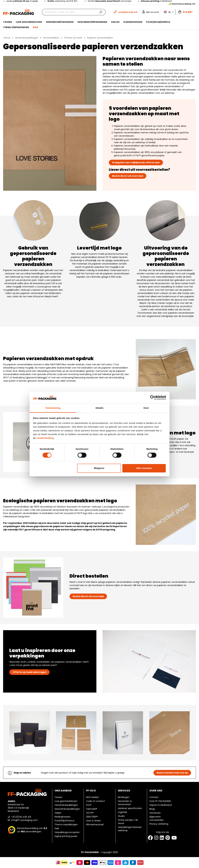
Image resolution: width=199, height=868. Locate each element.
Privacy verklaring (159, 824)
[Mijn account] (151, 12)
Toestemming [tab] (53, 408)
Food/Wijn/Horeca (64, 821)
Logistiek (122, 812)
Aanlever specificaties (130, 808)
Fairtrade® (92, 809)
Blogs (152, 809)
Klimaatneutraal (95, 824)
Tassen (58, 797)
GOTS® (90, 813)
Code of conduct (96, 801)
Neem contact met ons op (172, 773)
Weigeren (99, 468)
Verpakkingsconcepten (67, 832)
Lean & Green (94, 821)
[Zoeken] (101, 12)
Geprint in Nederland (161, 805)
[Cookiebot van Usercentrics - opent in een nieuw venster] (152, 398)
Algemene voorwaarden (157, 818)
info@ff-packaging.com (23, 820)
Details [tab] (99, 408)
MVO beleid (92, 797)
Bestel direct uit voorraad (128, 176)
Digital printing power (66, 836)
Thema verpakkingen (66, 824)
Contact (154, 797)
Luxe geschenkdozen (66, 801)
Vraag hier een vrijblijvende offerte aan (136, 162)
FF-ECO (91, 791)
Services (124, 791)
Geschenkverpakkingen (67, 809)
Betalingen (124, 797)
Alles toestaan (144, 468)
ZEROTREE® (92, 817)
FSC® (89, 805)
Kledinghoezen (62, 817)
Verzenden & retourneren (125, 803)
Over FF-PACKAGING (160, 801)
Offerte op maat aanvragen (29, 672)
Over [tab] (146, 408)
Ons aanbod (63, 791)
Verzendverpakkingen (66, 805)
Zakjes (58, 813)
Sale (57, 828)
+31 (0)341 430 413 (19, 817)
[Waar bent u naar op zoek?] (69, 12)
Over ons (156, 791)
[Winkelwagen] (186, 12)
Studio (121, 816)
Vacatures (155, 813)
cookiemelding (45, 438)
